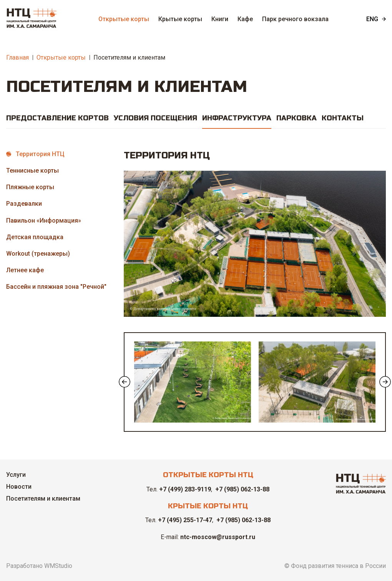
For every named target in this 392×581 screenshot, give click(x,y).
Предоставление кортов (57, 118)
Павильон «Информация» (44, 221)
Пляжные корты (30, 187)
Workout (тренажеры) (38, 254)
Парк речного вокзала (295, 19)
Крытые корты (180, 19)
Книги (220, 19)
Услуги (16, 475)
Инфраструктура (237, 118)
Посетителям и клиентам (129, 57)
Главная (17, 57)
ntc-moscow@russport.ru (218, 537)
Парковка (296, 118)
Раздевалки (24, 204)
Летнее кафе (25, 270)
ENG (372, 19)
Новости (19, 487)
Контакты (343, 118)
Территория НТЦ (40, 154)
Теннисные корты (32, 171)
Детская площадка (35, 237)
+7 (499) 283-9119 (185, 489)
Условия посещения (155, 118)
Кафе (245, 19)
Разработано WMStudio (39, 566)
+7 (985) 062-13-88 (242, 489)
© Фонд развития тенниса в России (335, 566)
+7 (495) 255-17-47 (185, 520)
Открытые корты (124, 19)
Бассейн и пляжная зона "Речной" (56, 287)
